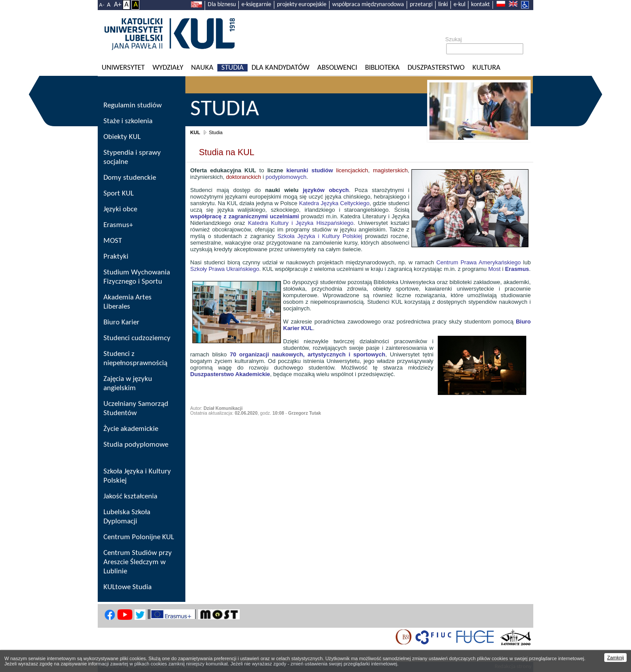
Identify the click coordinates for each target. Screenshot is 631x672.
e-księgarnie (256, 5)
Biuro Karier (121, 322)
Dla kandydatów (280, 68)
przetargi (421, 5)
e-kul (459, 5)
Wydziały (168, 68)
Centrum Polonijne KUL (139, 537)
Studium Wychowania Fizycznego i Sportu (137, 277)
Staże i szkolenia (128, 121)
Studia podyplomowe (136, 445)
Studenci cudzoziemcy (137, 338)
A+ (118, 5)
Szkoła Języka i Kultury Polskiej (137, 476)
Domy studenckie (130, 178)
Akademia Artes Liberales (128, 302)
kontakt (480, 5)
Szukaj (454, 39)
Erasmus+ (118, 225)
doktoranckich (244, 177)
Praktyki (116, 257)
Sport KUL (119, 194)
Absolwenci (337, 68)
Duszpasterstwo (436, 68)
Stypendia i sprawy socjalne (132, 157)
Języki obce (120, 209)
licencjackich (327, 170)
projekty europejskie (302, 5)
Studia (232, 68)
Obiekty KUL (122, 137)
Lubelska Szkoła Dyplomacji (127, 517)
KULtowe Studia (128, 587)
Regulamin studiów (133, 105)
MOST (113, 241)
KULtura (486, 68)
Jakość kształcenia (130, 496)
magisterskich (390, 170)
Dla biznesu (222, 5)
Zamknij (615, 658)
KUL (195, 132)
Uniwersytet (123, 68)
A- (102, 5)
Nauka (202, 68)
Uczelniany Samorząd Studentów (136, 409)
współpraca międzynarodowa (368, 5)
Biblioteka (382, 68)
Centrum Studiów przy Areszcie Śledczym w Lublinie (138, 562)
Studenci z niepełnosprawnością (135, 359)
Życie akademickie (131, 429)
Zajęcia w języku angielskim (128, 384)
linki (443, 5)
